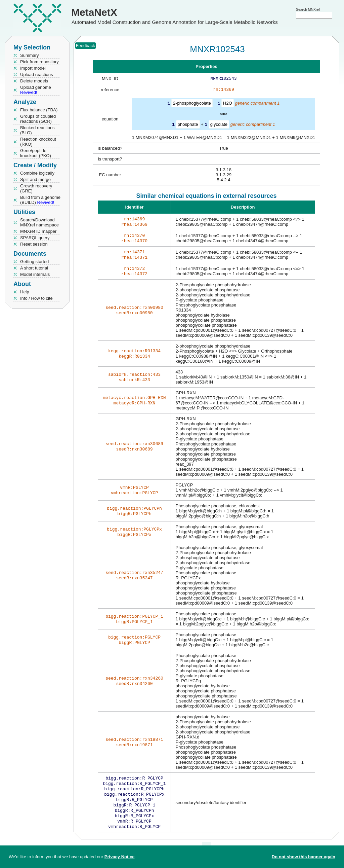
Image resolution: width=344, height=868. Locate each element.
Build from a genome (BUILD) (40, 200)
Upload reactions (37, 75)
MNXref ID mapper (38, 231)
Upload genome (36, 90)
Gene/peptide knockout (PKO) (36, 153)
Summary (30, 55)
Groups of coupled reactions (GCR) (38, 119)
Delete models (34, 81)
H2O (228, 104)
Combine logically (37, 173)
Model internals (35, 274)
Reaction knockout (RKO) (38, 142)
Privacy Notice (120, 857)
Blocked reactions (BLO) (37, 130)
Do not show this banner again (304, 857)
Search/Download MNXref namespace (39, 222)
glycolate (219, 125)
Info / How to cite (36, 298)
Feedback (85, 46)
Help (25, 292)
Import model (33, 68)
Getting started (34, 262)
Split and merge (35, 179)
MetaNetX (94, 12)
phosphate (188, 125)
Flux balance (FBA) (39, 110)
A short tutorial (34, 268)
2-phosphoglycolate (192, 104)
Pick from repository (39, 62)
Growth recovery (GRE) (36, 188)
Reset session (34, 244)
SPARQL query (35, 238)
